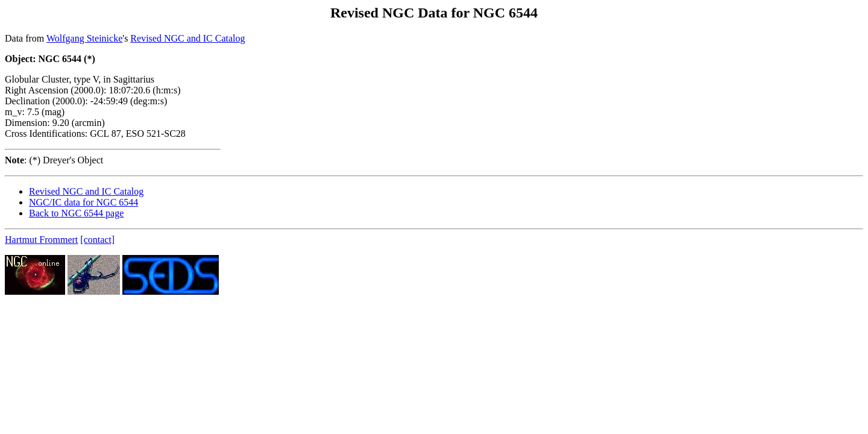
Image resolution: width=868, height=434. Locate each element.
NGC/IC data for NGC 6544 (83, 202)
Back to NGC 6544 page (76, 213)
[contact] (97, 240)
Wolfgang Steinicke (84, 38)
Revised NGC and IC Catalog (187, 38)
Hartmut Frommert (41, 240)
